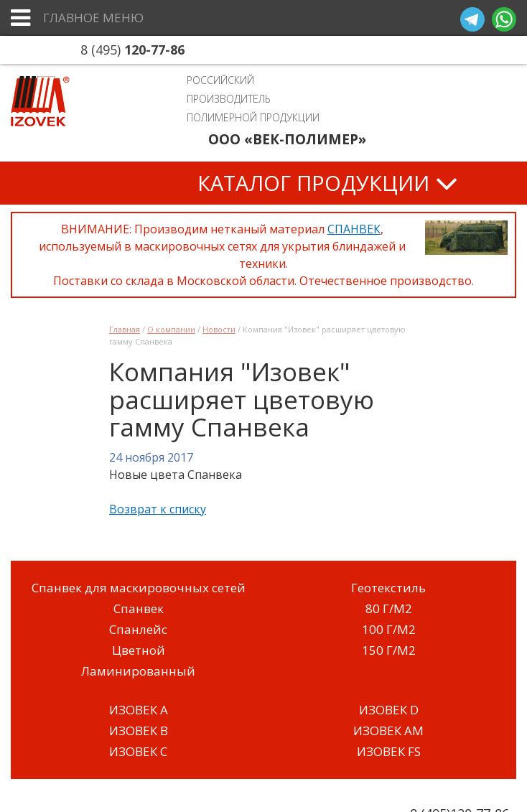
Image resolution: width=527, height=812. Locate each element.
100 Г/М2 (389, 629)
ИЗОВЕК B (139, 731)
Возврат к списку (158, 509)
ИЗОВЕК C (138, 751)
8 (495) (132, 50)
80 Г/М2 (389, 608)
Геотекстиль (388, 588)
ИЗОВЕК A (139, 710)
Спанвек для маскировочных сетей (139, 588)
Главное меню (93, 18)
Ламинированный (138, 671)
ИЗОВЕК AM (388, 731)
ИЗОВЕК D (389, 710)
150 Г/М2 (389, 650)
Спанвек (139, 608)
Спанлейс (138, 629)
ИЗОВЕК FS (389, 751)
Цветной (139, 650)
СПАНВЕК (354, 229)
